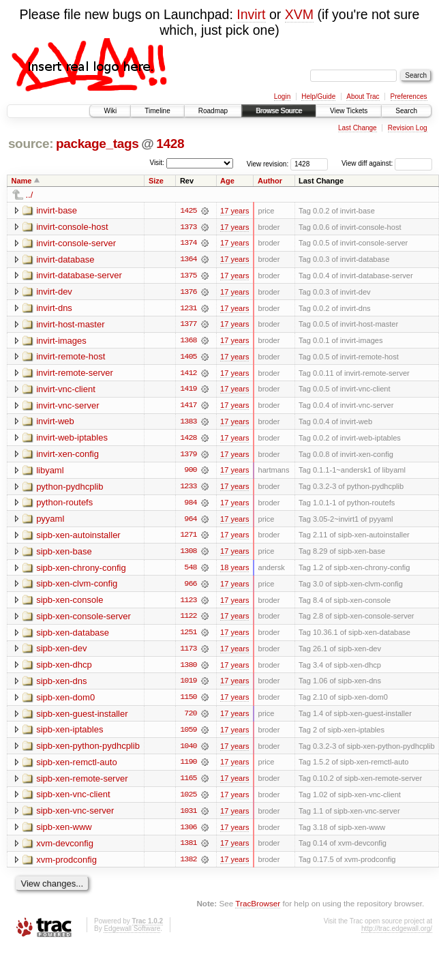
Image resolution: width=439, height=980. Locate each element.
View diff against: (387, 163)
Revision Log (408, 128)
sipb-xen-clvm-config (77, 587)
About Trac (363, 96)
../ (30, 195)
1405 (188, 358)
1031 (188, 816)
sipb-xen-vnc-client (73, 800)
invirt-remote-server (75, 374)
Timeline (157, 111)
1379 (188, 456)
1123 (188, 604)
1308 (188, 554)
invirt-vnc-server (67, 407)
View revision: (268, 163)
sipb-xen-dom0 (65, 701)
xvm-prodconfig (66, 865)
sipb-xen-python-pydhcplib (88, 751)
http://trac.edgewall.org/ (397, 935)
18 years (234, 571)
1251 (188, 636)
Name (22, 181)
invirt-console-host (72, 227)
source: (31, 144)
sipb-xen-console (70, 603)
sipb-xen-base (64, 554)
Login (282, 96)
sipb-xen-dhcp (64, 669)
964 (190, 522)
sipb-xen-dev (61, 652)
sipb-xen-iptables (70, 734)
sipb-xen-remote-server (82, 783)
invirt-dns (54, 309)
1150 (188, 702)
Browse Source (279, 111)
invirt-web (55, 423)
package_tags (97, 144)
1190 (188, 767)
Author (270, 181)
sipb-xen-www (64, 832)
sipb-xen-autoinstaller (78, 538)
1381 (188, 849)
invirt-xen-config (67, 456)
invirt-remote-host (71, 358)
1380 (188, 669)
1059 (188, 734)
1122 (188, 620)
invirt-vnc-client (66, 390)
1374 (188, 243)
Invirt (251, 14)
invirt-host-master (70, 325)
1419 (188, 391)
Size (156, 181)
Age (227, 181)
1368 (188, 342)
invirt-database (65, 259)
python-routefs (64, 505)
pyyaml (50, 521)
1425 (188, 211)
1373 (188, 227)
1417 (188, 407)
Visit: (157, 163)
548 (190, 571)
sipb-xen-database (73, 636)
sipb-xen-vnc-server (75, 816)
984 (190, 505)
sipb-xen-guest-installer (82, 718)
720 (190, 718)
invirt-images (61, 341)
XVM (299, 14)
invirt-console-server (76, 243)
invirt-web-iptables (72, 440)
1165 (188, 784)
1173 (188, 653)
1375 (188, 276)
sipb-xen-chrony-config (81, 570)
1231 (188, 309)
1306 (188, 833)
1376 (188, 293)
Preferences (409, 96)
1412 (188, 374)
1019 (188, 685)
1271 (188, 538)
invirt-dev (54, 292)
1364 (188, 260)
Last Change (358, 128)
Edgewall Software (132, 935)
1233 (188, 489)
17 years (234, 211)
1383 (188, 424)
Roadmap (213, 111)
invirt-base (57, 210)
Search (406, 111)
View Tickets (349, 111)
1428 (170, 144)
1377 (188, 325)
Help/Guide (318, 96)
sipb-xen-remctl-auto (77, 767)
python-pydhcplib (70, 489)
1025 (188, 800)
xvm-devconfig (65, 849)
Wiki (110, 111)
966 (190, 587)
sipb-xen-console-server (84, 620)
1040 (188, 751)
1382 (188, 865)
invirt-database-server (79, 276)
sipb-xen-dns (61, 685)
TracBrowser (258, 909)
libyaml (50, 472)
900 (190, 473)
